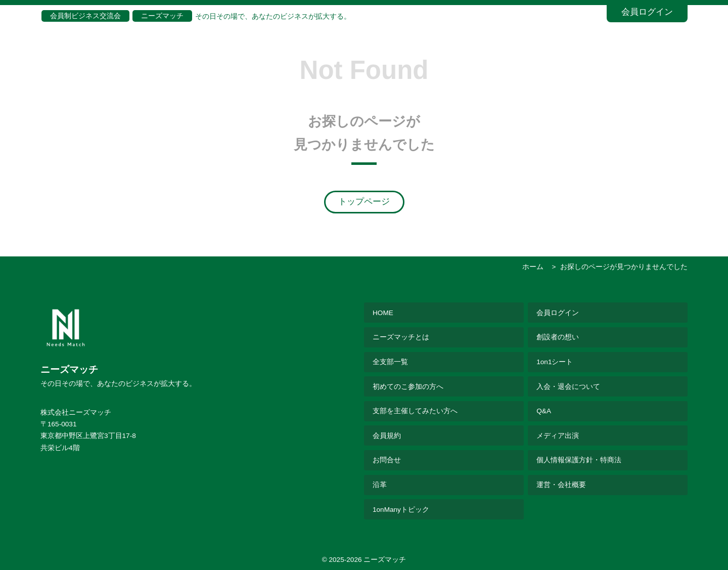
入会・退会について (568, 387)
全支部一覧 (390, 362)
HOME (383, 313)
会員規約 (387, 436)
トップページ (364, 202)
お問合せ (387, 460)
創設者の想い (558, 337)
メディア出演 (558, 436)
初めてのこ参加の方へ (408, 387)
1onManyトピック (401, 510)
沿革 (380, 485)
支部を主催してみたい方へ (415, 411)
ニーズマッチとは (401, 337)
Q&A (544, 411)
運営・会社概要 (561, 485)
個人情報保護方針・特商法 (579, 460)
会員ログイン (647, 12)
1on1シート (555, 362)
